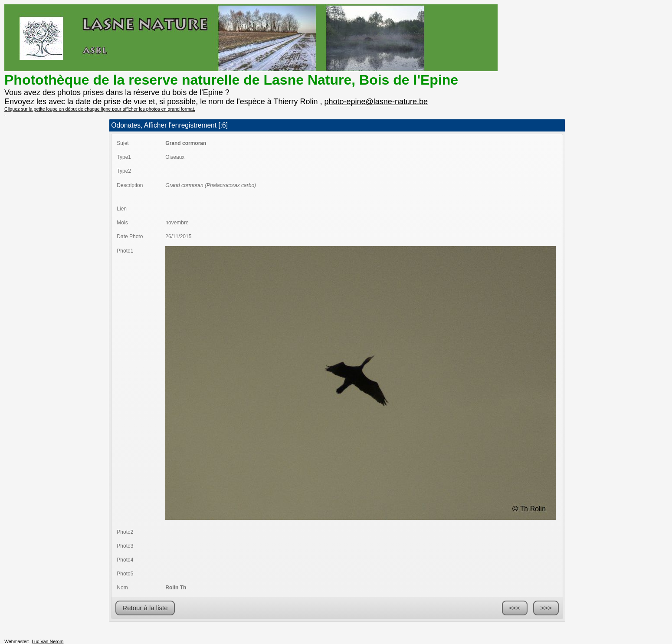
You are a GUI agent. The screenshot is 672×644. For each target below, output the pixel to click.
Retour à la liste (145, 608)
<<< (515, 608)
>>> (546, 608)
